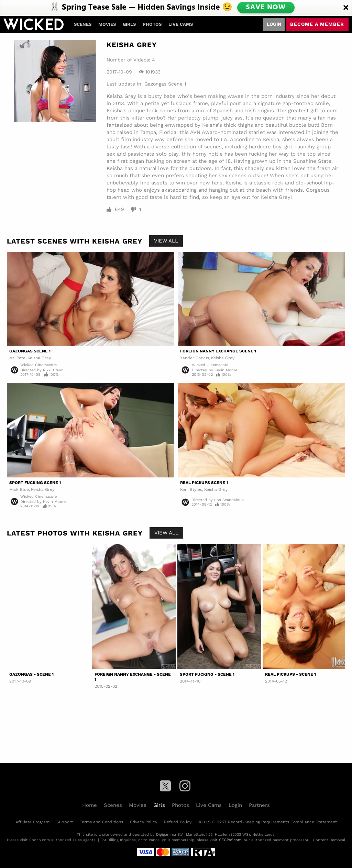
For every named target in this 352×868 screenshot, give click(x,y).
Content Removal (329, 840)
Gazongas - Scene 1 (31, 674)
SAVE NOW (266, 8)
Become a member (317, 24)
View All (166, 241)
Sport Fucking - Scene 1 (207, 674)
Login (274, 24)
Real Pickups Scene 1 (204, 483)
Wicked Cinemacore (38, 365)
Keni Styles (191, 489)
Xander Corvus (195, 358)
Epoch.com (40, 840)
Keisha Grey (39, 358)
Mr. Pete (17, 358)
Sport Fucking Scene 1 (35, 483)
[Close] (346, 8)
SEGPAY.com (230, 840)
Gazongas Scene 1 (165, 84)
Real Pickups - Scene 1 (290, 674)
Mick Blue (19, 489)
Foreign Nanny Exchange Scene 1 (218, 351)
